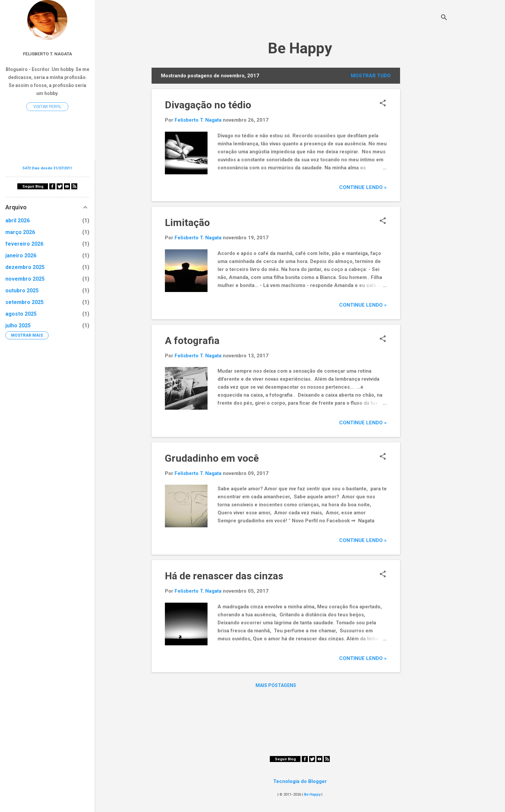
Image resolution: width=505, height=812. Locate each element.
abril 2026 (17, 220)
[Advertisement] (427, 168)
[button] (383, 104)
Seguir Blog (285, 759)
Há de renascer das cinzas (224, 576)
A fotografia (192, 340)
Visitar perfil (47, 107)
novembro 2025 (25, 279)
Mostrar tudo (371, 76)
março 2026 (20, 232)
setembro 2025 (24, 302)
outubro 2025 (22, 290)
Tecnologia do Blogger (300, 781)
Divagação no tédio (208, 105)
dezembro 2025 (25, 267)
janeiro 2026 (21, 255)
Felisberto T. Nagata (47, 54)
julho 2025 (18, 325)
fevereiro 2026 (24, 244)
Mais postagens (276, 685)
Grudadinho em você (212, 458)
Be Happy (300, 48)
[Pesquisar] (444, 18)
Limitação (187, 222)
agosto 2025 (21, 314)
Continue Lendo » (363, 187)
